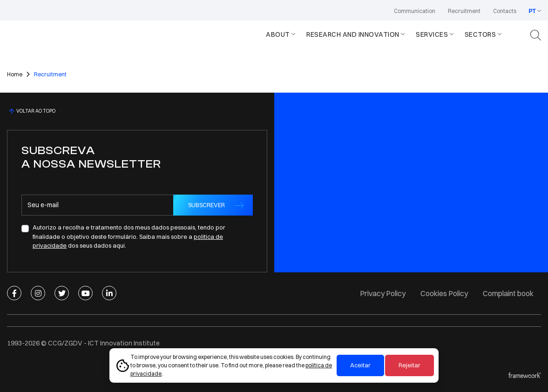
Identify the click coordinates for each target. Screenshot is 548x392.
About (278, 34)
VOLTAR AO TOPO (31, 111)
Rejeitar (409, 365)
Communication (415, 11)
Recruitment (464, 11)
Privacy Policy (383, 293)
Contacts (505, 11)
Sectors (480, 34)
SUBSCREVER (206, 205)
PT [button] (532, 11)
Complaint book (508, 293)
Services (432, 34)
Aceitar (360, 365)
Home (15, 74)
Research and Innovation (353, 34)
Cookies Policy (444, 293)
